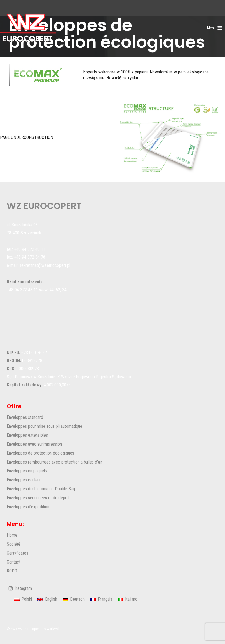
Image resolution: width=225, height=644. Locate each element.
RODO (12, 571)
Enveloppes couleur (24, 480)
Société (14, 544)
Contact (14, 562)
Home (12, 535)
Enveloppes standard (25, 417)
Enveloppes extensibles (27, 435)
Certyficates (17, 553)
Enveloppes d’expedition (28, 507)
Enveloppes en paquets (27, 471)
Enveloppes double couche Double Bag (41, 489)
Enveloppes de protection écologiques (40, 453)
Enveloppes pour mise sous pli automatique (44, 426)
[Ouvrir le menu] (215, 28)
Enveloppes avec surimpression (34, 444)
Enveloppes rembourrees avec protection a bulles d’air (54, 462)
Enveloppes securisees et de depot (38, 498)
